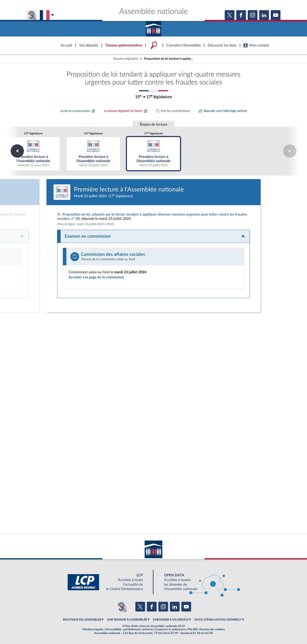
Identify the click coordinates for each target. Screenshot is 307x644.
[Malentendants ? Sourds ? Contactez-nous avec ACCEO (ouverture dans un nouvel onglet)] (121, 607)
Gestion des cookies (212, 629)
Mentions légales (93, 629)
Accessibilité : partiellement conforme (130, 629)
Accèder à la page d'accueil (153, 27)
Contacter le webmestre (171, 629)
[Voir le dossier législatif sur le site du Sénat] (126, 111)
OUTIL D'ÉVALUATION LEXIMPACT (218, 620)
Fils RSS (193, 629)
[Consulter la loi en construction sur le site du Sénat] (78, 111)
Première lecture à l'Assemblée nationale (33, 154)
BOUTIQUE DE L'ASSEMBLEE (82, 620)
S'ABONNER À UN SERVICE (171, 620)
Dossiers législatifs (126, 59)
